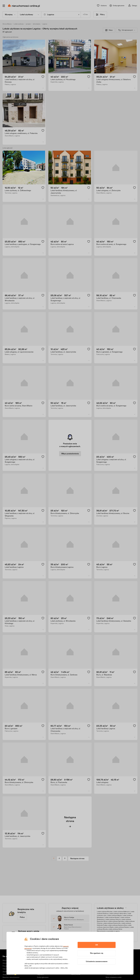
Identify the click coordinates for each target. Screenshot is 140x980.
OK (97, 945)
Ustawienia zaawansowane (97, 961)
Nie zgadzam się (97, 953)
